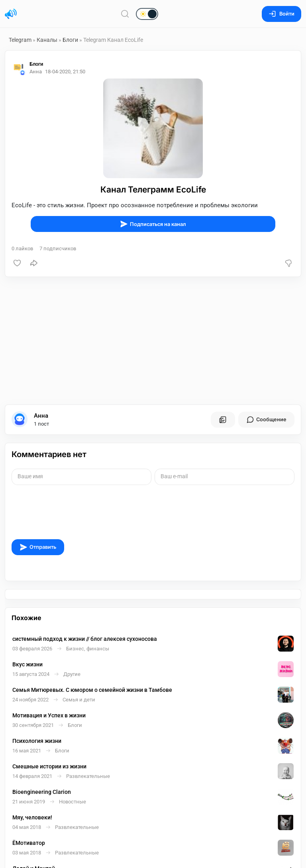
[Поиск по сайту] (125, 14)
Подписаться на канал (153, 224)
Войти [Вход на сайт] (281, 14)
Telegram (20, 40)
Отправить (38, 547)
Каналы (47, 40)
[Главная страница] (11, 14)
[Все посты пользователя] (223, 420)
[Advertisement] (153, 341)
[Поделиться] (34, 263)
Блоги (70, 40)
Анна (41, 416)
